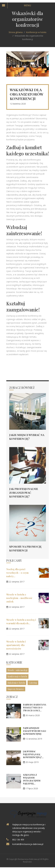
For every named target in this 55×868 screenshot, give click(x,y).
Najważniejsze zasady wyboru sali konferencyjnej (35, 731)
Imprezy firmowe (16, 689)
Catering (33, 683)
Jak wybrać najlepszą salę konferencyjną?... (33, 754)
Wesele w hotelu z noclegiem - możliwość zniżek (19, 598)
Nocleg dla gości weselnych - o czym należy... (17, 573)
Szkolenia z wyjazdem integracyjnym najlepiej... (32, 779)
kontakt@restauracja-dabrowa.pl (28, 844)
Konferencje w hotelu (36, 32)
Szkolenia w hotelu (16, 683)
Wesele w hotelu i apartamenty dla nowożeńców (16, 645)
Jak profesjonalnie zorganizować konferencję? (24, 493)
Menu (27, 5)
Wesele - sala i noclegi (17, 670)
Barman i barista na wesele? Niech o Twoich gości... (35, 708)
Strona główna (16, 32)
